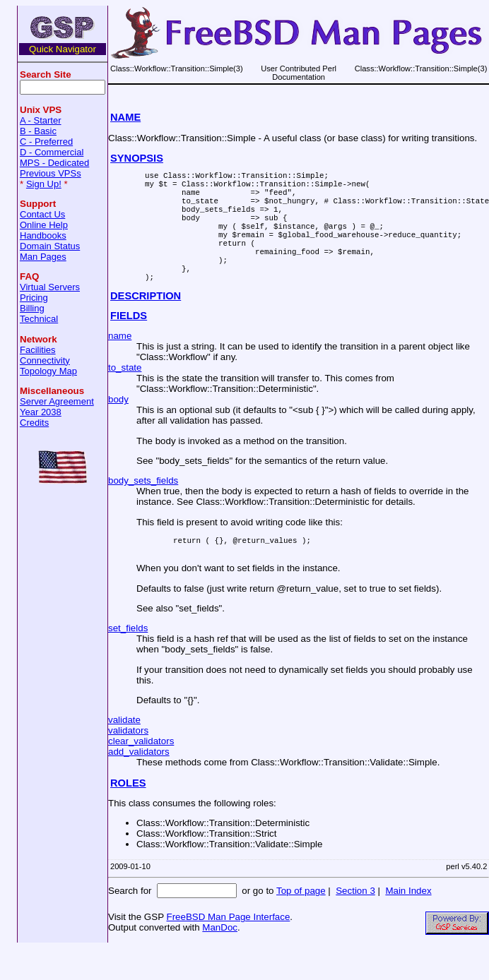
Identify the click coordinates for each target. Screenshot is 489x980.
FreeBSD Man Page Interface (228, 949)
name (120, 363)
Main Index (408, 922)
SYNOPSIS (137, 158)
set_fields (128, 660)
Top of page (301, 922)
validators (128, 762)
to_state (125, 395)
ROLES (128, 815)
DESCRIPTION (146, 323)
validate (124, 752)
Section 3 (355, 922)
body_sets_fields (143, 508)
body (118, 427)
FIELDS (129, 343)
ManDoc (220, 959)
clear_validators (141, 773)
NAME (125, 117)
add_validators (139, 783)
